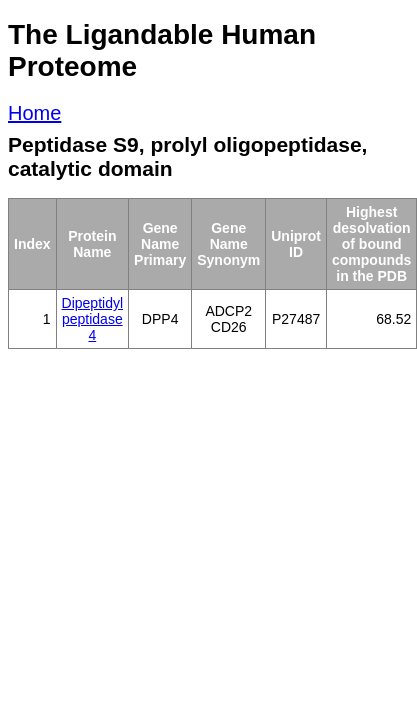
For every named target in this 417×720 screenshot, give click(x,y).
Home (34, 113)
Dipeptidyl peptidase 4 (92, 319)
